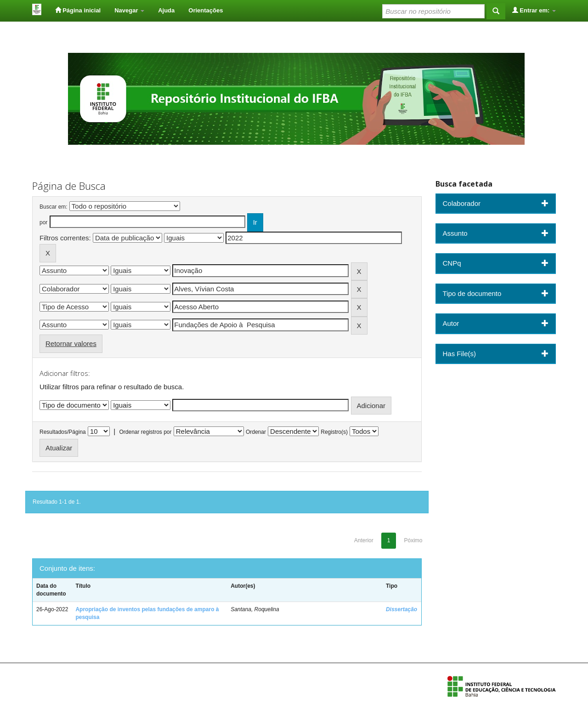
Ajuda (166, 10)
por (43, 222)
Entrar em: (534, 10)
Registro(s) (334, 432)
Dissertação (401, 609)
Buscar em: (54, 207)
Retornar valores (71, 344)
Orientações (206, 10)
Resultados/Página (63, 432)
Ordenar (256, 432)
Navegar (129, 10)
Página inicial (78, 10)
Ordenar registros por (145, 432)
